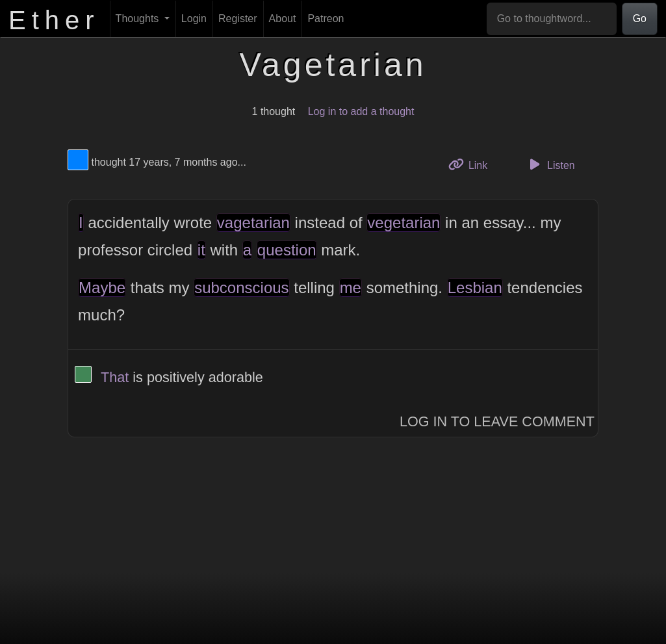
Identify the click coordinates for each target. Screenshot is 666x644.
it (201, 250)
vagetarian (253, 223)
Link (473, 164)
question (287, 250)
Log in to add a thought (361, 111)
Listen (550, 164)
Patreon (326, 19)
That (115, 377)
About (283, 19)
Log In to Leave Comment (497, 421)
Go (640, 19)
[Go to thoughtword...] (552, 19)
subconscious (241, 288)
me (351, 288)
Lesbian (475, 288)
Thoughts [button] (139, 19)
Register (238, 19)
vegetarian (403, 223)
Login (194, 19)
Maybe (102, 288)
